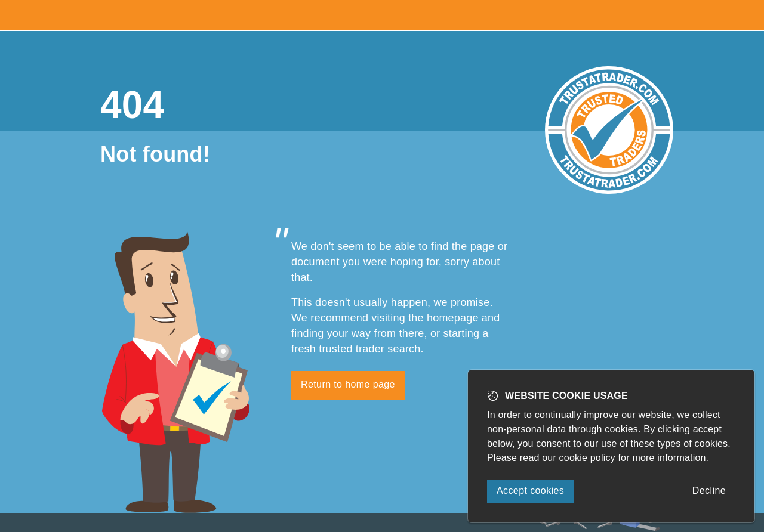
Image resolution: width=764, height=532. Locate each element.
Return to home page (348, 384)
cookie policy (587, 458)
